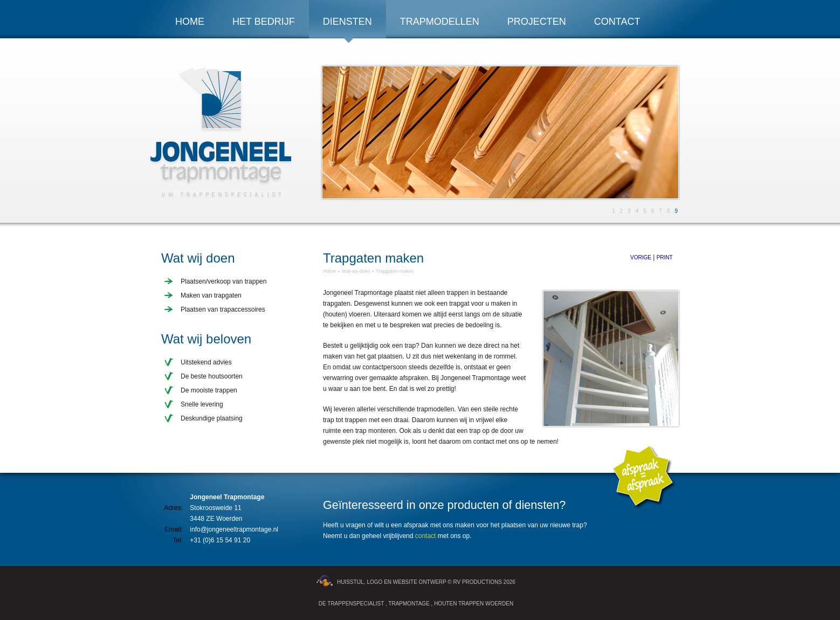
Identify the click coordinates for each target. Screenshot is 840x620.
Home (190, 22)
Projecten (537, 22)
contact (426, 536)
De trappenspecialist (351, 604)
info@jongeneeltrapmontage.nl (234, 529)
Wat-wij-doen (356, 271)
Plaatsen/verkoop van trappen (223, 281)
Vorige (641, 257)
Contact (617, 22)
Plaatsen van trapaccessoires (223, 309)
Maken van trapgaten (211, 295)
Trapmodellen (440, 22)
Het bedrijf (264, 22)
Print (665, 257)
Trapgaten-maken (395, 271)
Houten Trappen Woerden (474, 604)
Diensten (347, 22)
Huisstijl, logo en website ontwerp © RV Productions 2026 (416, 582)
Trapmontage (409, 604)
